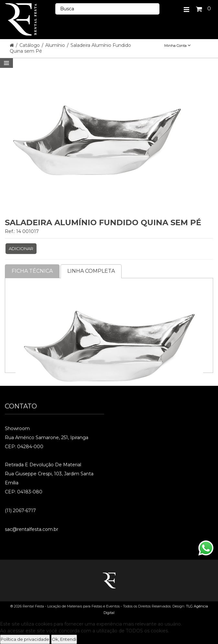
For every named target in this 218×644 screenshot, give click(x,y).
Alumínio (56, 45)
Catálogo (30, 45)
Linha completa (91, 271)
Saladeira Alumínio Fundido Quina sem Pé (70, 48)
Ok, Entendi (64, 639)
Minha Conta (177, 46)
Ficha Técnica (32, 271)
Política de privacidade (25, 639)
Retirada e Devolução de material (43, 465)
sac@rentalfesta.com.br (32, 529)
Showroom (17, 428)
